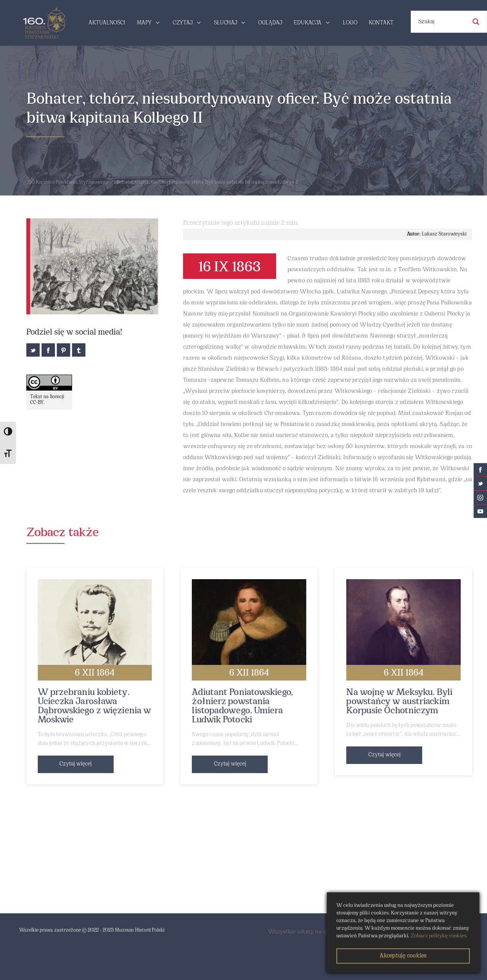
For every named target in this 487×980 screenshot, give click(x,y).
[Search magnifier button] (476, 22)
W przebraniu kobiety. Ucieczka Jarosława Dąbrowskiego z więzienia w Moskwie (95, 706)
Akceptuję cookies (403, 956)
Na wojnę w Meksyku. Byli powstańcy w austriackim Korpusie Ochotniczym (399, 702)
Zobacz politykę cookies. (439, 936)
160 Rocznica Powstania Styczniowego (68, 183)
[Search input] (442, 22)
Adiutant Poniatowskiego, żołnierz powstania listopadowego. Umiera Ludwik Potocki (242, 706)
